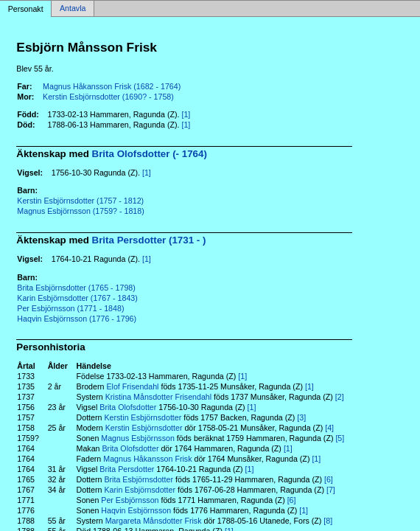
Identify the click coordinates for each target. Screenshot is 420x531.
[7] (331, 490)
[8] (328, 521)
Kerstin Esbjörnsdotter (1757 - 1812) (80, 201)
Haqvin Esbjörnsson (136, 510)
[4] (329, 428)
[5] (340, 438)
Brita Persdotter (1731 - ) (149, 240)
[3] (301, 417)
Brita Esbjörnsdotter (139, 479)
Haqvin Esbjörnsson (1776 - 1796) (77, 319)
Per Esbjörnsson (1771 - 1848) (70, 308)
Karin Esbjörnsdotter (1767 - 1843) (77, 298)
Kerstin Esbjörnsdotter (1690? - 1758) (108, 97)
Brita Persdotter (127, 469)
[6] (329, 479)
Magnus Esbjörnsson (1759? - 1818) (80, 211)
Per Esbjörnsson (130, 500)
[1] (186, 114)
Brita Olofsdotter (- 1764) (150, 154)
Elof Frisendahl (132, 386)
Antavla (73, 9)
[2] (340, 397)
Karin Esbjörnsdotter (140, 490)
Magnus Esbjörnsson (138, 438)
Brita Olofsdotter (128, 407)
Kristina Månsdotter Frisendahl (159, 397)
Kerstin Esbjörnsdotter (143, 417)
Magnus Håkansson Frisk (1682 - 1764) (112, 86)
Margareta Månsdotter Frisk (154, 521)
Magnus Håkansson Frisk (147, 459)
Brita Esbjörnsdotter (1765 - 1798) (76, 288)
